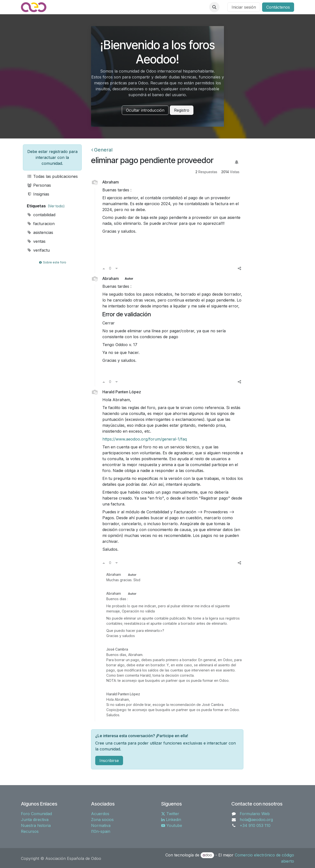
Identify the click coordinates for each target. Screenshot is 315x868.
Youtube (172, 825)
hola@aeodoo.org (256, 820)
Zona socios (102, 820)
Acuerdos (100, 814)
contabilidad (41, 215)
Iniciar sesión (244, 7)
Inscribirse (109, 761)
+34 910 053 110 (255, 825)
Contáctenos (278, 7)
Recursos (30, 831)
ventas (36, 241)
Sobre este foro (52, 262)
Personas (39, 185)
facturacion (41, 224)
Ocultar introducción (145, 110)
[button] (214, 7)
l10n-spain (101, 831)
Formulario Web (255, 814)
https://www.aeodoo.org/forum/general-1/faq (145, 439)
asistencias (40, 232)
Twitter (170, 814)
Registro (182, 110)
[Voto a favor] (104, 268)
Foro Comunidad (36, 814)
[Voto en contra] (117, 268)
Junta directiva (35, 820)
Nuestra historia (36, 825)
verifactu (38, 250)
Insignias (38, 194)
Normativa (101, 825)
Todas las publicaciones (52, 176)
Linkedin (171, 820)
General (102, 150)
